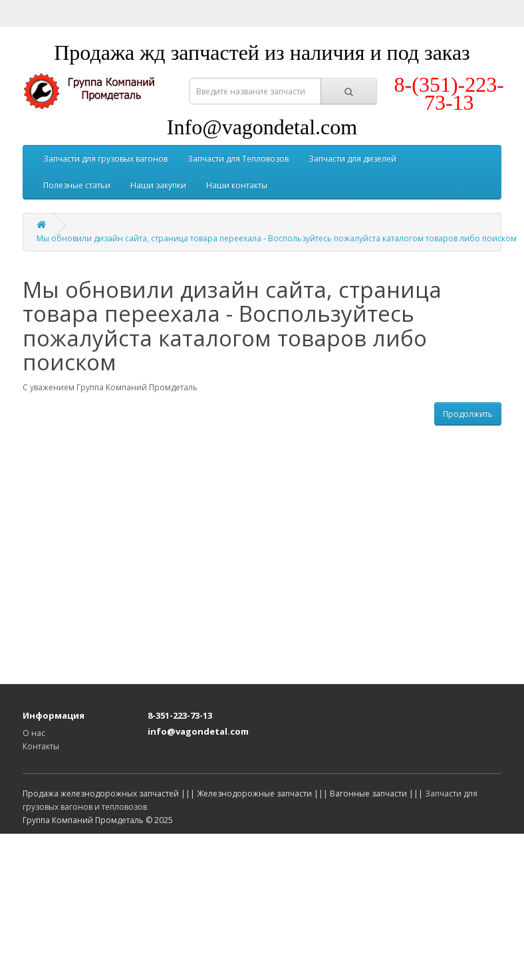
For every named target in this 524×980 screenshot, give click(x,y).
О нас (34, 733)
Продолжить (468, 414)
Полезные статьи (77, 185)
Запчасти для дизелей (352, 159)
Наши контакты (237, 185)
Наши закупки (158, 185)
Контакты (41, 746)
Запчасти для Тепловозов (238, 159)
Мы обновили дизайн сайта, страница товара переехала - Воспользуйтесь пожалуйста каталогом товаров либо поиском (277, 238)
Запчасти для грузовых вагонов (105, 159)
